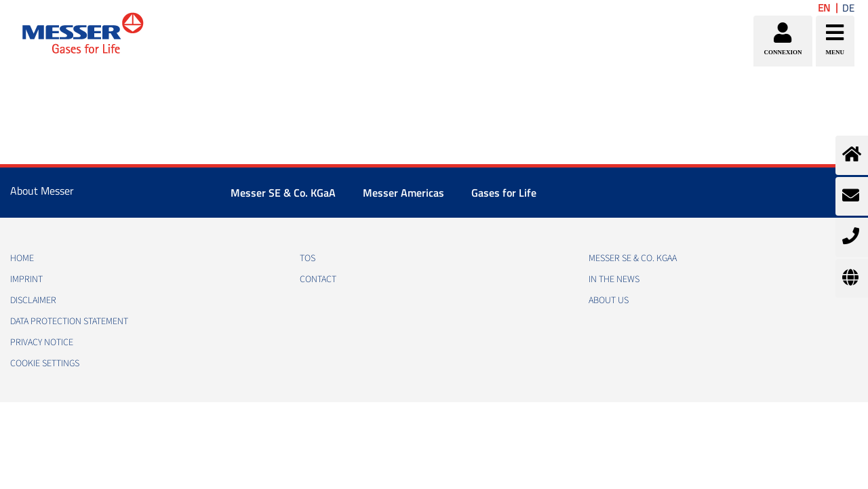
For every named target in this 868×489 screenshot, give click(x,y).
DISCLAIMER (33, 300)
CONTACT (318, 279)
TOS (308, 258)
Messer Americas (403, 193)
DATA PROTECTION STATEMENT (69, 321)
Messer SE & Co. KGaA (283, 193)
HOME (22, 258)
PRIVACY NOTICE (42, 343)
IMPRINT (26, 279)
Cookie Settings (45, 364)
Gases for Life (504, 193)
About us (609, 300)
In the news (614, 279)
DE (848, 8)
